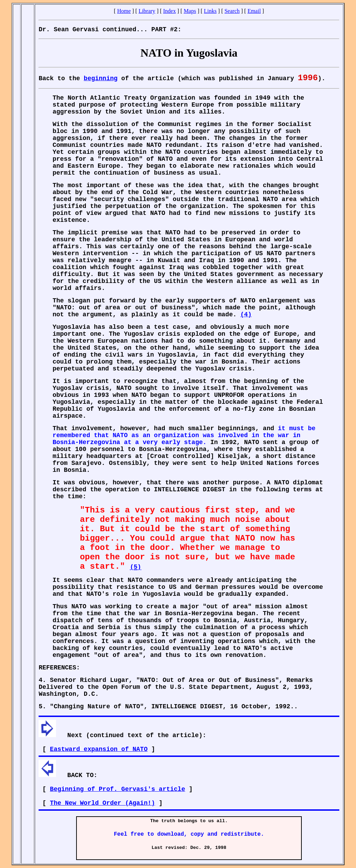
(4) (246, 315)
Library (147, 11)
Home (124, 11)
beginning (101, 78)
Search (232, 11)
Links (210, 11)
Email (254, 11)
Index (169, 11)
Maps (190, 11)
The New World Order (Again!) (103, 803)
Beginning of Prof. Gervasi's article (118, 789)
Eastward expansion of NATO (99, 749)
